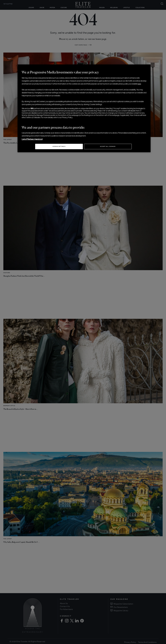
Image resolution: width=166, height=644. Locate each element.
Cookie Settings (59, 146)
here (139, 84)
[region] (84, 108)
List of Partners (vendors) (32, 139)
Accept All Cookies (108, 146)
